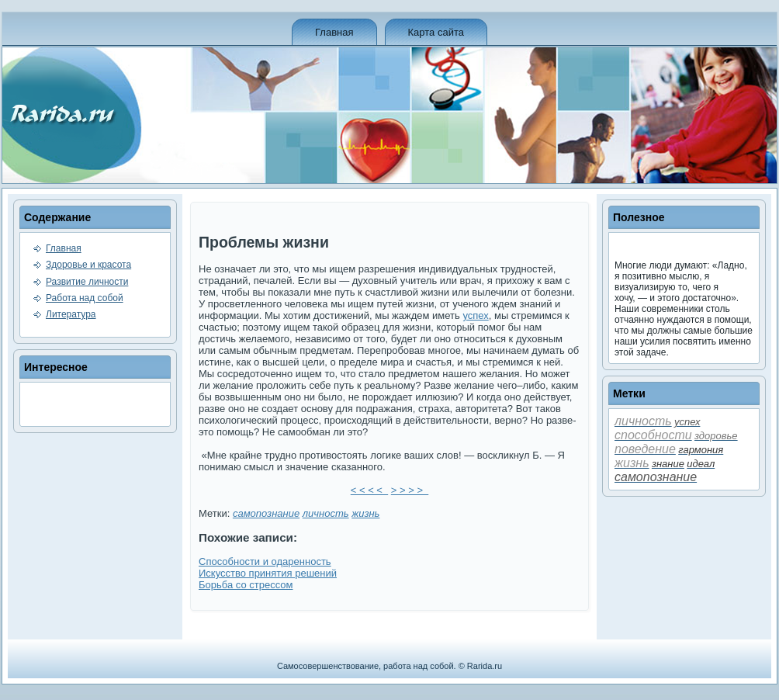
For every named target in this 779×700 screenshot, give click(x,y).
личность (326, 513)
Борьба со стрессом (246, 585)
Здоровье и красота (88, 265)
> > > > (410, 490)
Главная (334, 32)
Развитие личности (87, 282)
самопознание (266, 513)
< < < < (369, 490)
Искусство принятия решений (268, 573)
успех (475, 315)
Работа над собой (85, 298)
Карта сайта (436, 32)
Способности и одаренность (265, 561)
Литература (71, 314)
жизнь (365, 513)
